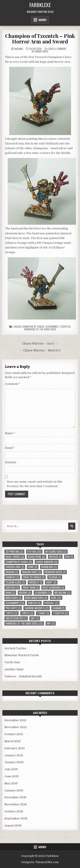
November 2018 (16, 804)
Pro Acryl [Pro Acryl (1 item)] (13, 608)
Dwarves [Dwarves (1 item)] (12, 577)
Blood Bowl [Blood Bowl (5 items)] (36, 557)
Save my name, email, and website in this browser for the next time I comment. (35, 484)
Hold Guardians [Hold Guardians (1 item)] (53, 588)
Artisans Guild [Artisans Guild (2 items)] (56, 552)
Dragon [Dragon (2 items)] (12, 572)
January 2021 (14, 755)
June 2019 (12, 776)
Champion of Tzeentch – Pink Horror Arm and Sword (40, 39)
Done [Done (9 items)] (33, 567)
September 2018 (16, 818)
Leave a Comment (57, 49)
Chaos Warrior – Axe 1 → (40, 344)
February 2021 (15, 748)
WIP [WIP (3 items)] (51, 624)
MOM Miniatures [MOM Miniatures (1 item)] (36, 598)
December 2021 (15, 720)
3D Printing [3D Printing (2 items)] (14, 552)
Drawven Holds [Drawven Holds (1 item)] (55, 572)
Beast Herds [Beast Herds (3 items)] (15, 557)
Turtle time (12, 662)
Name (10, 433)
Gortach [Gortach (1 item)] (12, 588)
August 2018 (13, 826)
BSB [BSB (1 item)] (69, 557)
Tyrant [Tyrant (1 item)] (43, 613)
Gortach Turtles (15, 648)
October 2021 (14, 734)
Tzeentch (65, 326)
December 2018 (15, 797)
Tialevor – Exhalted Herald (23, 676)
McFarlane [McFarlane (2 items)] (62, 593)
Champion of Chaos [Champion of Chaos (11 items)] (19, 562)
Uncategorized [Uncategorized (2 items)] (16, 618)
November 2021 (16, 727)
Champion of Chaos (33, 326)
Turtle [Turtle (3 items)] (27, 613)
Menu (43, 20)
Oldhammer (52, 326)
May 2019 (11, 783)
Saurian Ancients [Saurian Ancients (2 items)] (37, 608)
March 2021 (13, 741)
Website (11, 462)
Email (10, 448)
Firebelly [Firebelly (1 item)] (36, 582)
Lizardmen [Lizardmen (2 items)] (43, 593)
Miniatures (42, 51)
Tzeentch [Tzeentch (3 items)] (60, 613)
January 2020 (14, 762)
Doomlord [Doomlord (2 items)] (49, 567)
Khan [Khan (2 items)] (10, 593)
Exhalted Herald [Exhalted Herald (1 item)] (34, 577)
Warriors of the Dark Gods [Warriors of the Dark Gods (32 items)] (24, 624)
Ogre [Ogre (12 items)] (56, 598)
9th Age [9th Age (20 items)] (34, 552)
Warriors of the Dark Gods (40, 329)
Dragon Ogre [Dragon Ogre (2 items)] (31, 572)
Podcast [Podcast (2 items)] (51, 603)
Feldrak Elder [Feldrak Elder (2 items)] (15, 582)
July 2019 (11, 769)
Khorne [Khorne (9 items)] (25, 593)
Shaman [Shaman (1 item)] (59, 608)
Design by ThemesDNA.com (40, 862)
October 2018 (14, 811)
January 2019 (14, 790)
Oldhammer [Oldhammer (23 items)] (15, 603)
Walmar (19, 49)
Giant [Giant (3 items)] (51, 582)
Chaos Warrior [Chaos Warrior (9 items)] (47, 562)
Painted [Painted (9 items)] (34, 603)
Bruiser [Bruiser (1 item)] (55, 557)
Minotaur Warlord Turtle (22, 655)
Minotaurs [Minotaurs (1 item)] (13, 598)
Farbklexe (40, 5)
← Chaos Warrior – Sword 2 (40, 350)
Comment (13, 384)
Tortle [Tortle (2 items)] (12, 613)
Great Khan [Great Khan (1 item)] (31, 588)
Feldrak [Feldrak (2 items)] (55, 577)
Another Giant (14, 669)
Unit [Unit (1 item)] (35, 618)
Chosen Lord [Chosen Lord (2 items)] (15, 567)
